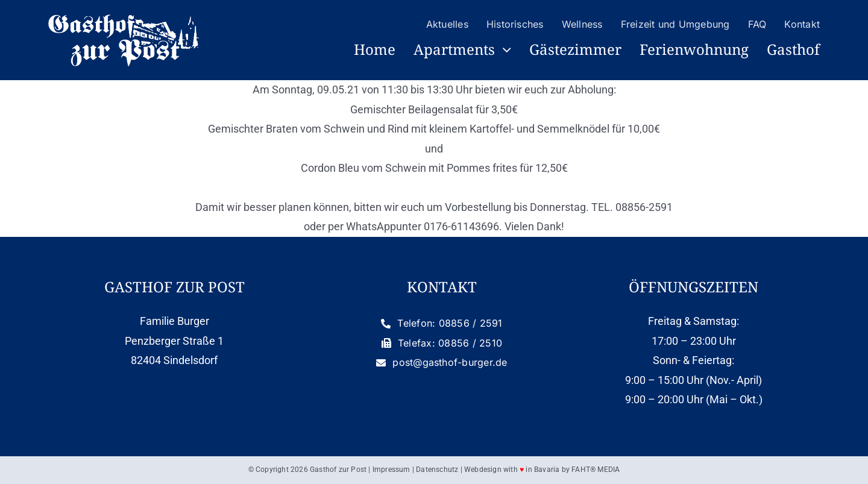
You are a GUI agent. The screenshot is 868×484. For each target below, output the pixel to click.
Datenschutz (437, 470)
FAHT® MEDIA (596, 470)
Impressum (392, 470)
